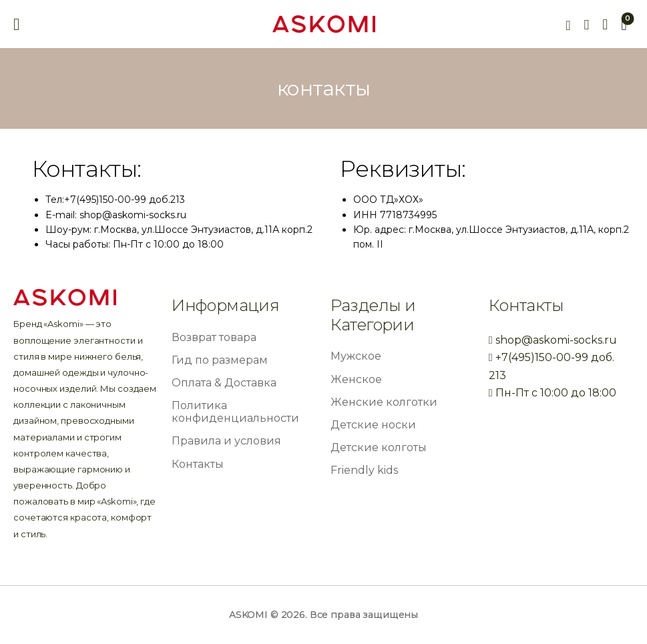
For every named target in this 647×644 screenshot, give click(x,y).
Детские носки (373, 425)
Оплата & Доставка (224, 383)
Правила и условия (226, 441)
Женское (356, 379)
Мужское (356, 356)
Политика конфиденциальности (235, 412)
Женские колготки (384, 402)
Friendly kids (364, 470)
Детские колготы (379, 447)
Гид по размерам (220, 360)
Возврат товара (214, 337)
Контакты (198, 464)
